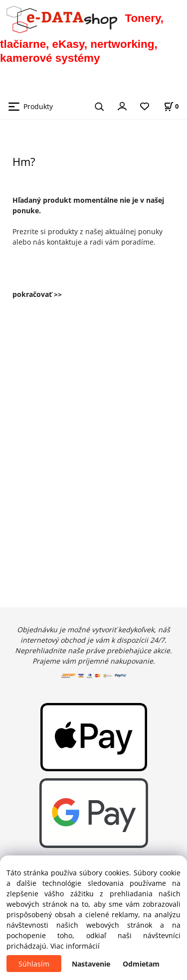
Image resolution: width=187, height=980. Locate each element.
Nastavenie (91, 964)
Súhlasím (34, 964)
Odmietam (141, 964)
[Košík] (171, 106)
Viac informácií (75, 946)
